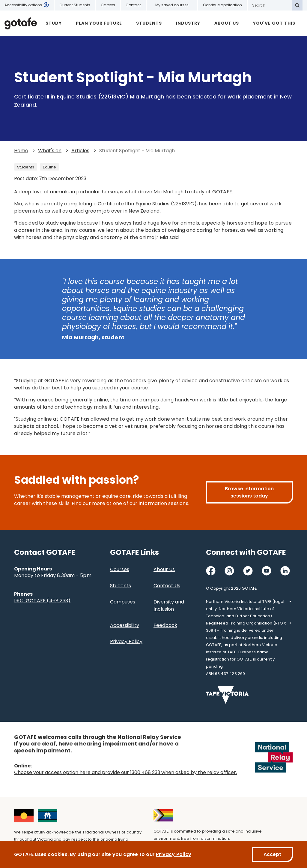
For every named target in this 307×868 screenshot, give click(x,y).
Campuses (123, 602)
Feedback (165, 625)
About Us (227, 23)
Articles (80, 151)
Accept (272, 854)
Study (54, 23)
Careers (108, 5)
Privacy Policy (126, 641)
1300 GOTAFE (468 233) (42, 601)
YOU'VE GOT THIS (274, 23)
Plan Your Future (99, 23)
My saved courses (172, 5)
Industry (188, 23)
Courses (120, 569)
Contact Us (167, 586)
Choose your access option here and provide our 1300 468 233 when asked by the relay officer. (125, 772)
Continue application (222, 5)
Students (149, 23)
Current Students (75, 5)
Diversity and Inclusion (169, 605)
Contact (133, 5)
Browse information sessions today (249, 492)
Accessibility (125, 625)
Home (21, 151)
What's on (50, 151)
